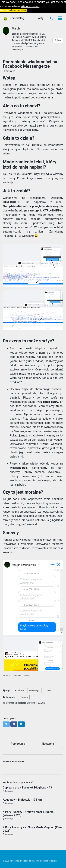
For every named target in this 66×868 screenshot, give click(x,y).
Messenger (34, 691)
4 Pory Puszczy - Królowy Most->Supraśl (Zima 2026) (33, 829)
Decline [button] (5, 10)
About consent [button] (30, 6)
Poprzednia (18, 744)
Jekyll (37, 861)
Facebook (19, 691)
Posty (40, 18)
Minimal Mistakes (49, 861)
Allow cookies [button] (18, 10)
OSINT (48, 691)
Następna (48, 744)
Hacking (24, 697)
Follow (58, 40)
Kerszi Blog (17, 18)
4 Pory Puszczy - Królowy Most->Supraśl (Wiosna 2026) (29, 814)
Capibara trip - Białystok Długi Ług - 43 (27, 788)
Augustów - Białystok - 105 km (22, 800)
